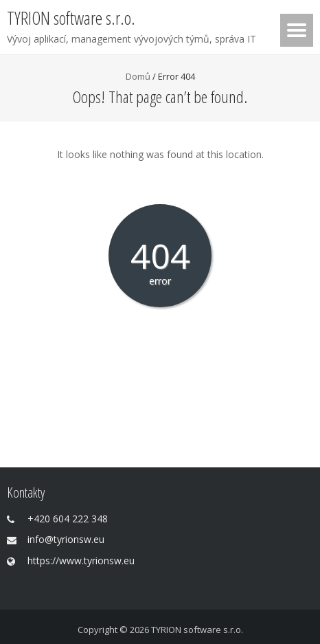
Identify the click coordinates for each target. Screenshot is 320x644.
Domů (138, 76)
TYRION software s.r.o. (197, 630)
